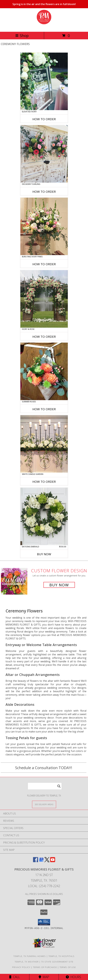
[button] (44, 922)
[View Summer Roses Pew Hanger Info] (44, 371)
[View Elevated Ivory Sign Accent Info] (44, 81)
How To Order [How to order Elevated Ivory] (44, 119)
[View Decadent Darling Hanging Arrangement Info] (44, 154)
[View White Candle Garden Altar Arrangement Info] (44, 444)
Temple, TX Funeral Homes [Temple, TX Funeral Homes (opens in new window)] (30, 956)
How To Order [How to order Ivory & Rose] (44, 337)
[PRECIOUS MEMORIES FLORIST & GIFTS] (44, 27)
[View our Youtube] (53, 861)
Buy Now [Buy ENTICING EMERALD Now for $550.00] (44, 554)
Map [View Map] (44, 977)
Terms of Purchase (45, 967)
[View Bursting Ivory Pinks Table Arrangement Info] (44, 226)
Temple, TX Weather (27, 962)
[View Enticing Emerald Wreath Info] (44, 516)
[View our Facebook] (36, 861)
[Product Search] (45, 786)
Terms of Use (68, 967)
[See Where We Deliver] (44, 804)
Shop (22, 35)
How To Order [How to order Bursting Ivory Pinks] (44, 264)
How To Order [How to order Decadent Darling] (44, 192)
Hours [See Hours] (73, 977)
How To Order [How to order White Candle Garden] (44, 482)
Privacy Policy (21, 967)
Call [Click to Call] (15, 977)
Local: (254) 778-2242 (44, 886)
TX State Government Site (57, 962)
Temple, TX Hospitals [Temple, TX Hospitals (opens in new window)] (62, 956)
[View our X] (47, 861)
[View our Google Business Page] (41, 861)
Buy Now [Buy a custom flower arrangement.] (59, 585)
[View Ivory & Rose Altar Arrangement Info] (44, 299)
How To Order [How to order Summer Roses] (44, 409)
